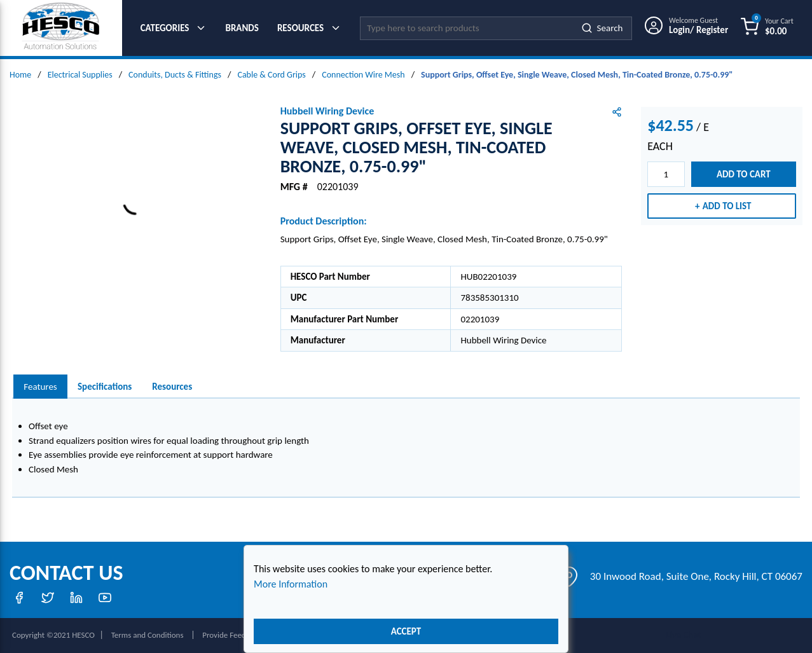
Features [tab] (40, 387)
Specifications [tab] (105, 387)
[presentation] (40, 387)
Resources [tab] (172, 387)
